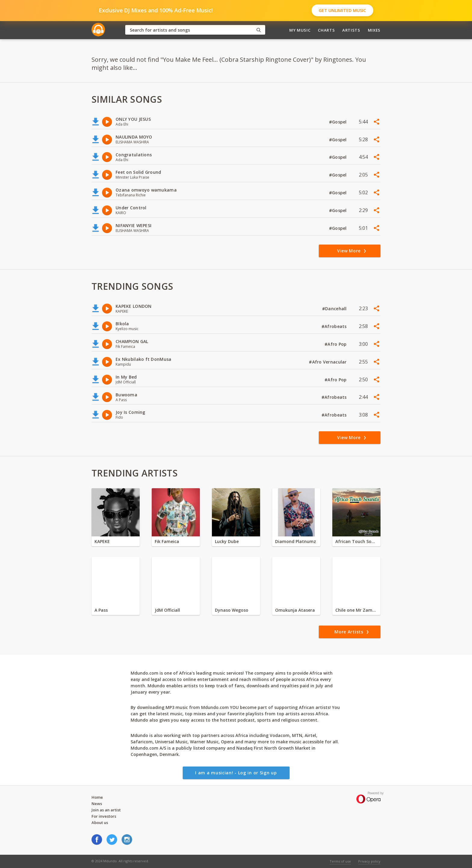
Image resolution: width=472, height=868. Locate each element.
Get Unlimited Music (342, 10)
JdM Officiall (167, 610)
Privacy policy (369, 861)
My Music (300, 30)
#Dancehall (335, 309)
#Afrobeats (335, 326)
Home (97, 797)
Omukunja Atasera (295, 610)
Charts (326, 30)
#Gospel (338, 122)
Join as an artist (106, 810)
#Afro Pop (336, 344)
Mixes (374, 30)
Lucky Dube (227, 541)
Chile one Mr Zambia (356, 610)
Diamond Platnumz (296, 541)
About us (100, 823)
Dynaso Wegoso (232, 610)
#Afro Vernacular (328, 362)
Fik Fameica (167, 541)
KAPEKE (102, 541)
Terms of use (340, 861)
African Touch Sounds (356, 541)
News (97, 804)
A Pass (101, 610)
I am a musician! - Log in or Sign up (236, 773)
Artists (351, 30)
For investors (104, 816)
